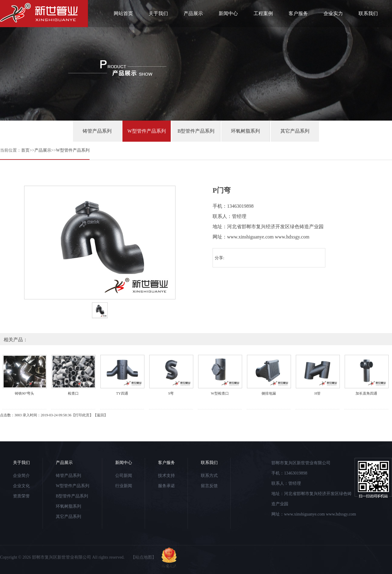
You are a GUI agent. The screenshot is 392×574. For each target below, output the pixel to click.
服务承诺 (166, 486)
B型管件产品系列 (196, 131)
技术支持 (166, 476)
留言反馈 (209, 486)
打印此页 (82, 415)
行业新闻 (124, 486)
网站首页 (123, 13)
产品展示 (193, 13)
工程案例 (263, 13)
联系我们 (368, 13)
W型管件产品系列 (146, 131)
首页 (25, 150)
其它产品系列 (295, 131)
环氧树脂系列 (245, 131)
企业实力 (333, 13)
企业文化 (21, 486)
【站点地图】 (144, 557)
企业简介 (21, 476)
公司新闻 (124, 476)
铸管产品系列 (97, 131)
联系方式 (209, 476)
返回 (100, 415)
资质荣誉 (21, 496)
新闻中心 (228, 13)
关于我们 (158, 13)
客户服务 (298, 13)
